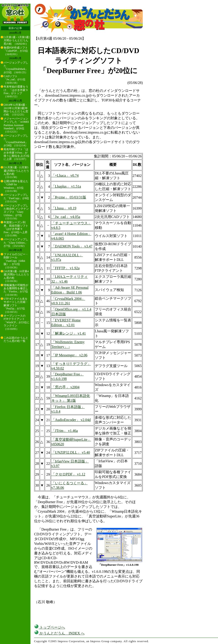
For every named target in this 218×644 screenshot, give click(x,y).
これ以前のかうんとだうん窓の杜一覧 (16, 339)
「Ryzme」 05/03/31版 (69, 197)
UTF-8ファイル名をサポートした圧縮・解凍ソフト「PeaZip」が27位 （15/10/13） (16, 305)
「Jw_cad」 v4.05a (66, 217)
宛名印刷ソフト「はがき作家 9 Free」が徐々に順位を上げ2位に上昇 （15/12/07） (17, 154)
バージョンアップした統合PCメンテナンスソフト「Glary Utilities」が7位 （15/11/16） (16, 212)
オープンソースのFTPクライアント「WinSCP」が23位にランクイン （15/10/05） (17, 322)
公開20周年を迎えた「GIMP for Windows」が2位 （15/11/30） (16, 186)
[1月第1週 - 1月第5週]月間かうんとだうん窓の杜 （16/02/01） (17, 40)
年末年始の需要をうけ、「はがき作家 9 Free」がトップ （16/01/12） (16, 92)
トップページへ (50, 627)
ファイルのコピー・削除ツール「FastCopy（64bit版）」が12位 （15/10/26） (16, 261)
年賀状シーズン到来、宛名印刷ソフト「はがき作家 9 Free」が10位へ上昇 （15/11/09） (16, 229)
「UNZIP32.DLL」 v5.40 (71, 452)
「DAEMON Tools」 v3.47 (72, 246)
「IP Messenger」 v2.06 (69, 355)
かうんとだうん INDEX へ (59, 633)
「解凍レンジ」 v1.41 (69, 333)
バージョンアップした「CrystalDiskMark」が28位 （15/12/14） (16, 141)
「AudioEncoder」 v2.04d (71, 420)
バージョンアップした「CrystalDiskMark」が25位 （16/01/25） (16, 67)
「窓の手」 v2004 (65, 387)
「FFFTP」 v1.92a (65, 268)
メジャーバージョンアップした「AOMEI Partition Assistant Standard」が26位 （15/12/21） (16, 125)
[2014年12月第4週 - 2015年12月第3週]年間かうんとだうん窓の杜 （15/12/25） (16, 110)
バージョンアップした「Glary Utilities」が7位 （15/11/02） (16, 243)
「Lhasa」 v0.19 (64, 208)
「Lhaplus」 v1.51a (66, 186)
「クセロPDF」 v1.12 (68, 474)
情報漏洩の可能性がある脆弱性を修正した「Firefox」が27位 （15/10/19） (16, 290)
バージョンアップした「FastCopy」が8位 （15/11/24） (16, 198)
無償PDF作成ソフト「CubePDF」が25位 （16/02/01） (16, 51)
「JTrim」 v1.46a (65, 431)
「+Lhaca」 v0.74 (65, 175)
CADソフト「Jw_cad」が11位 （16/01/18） (15, 80)
